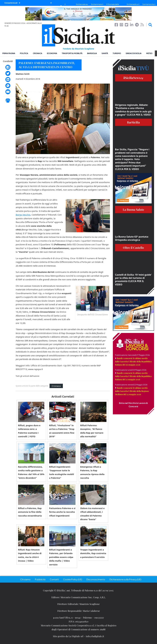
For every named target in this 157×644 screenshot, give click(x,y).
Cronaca (38, 53)
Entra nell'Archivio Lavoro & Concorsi (133, 405)
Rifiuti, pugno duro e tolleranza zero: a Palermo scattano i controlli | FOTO (29, 431)
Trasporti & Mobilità (72, 53)
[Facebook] (8, 67)
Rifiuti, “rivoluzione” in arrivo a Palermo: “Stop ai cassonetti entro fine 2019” (62, 431)
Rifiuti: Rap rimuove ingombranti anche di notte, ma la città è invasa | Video (30, 555)
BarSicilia (92, 53)
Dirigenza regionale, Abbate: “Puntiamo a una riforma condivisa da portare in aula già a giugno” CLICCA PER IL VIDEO (133, 110)
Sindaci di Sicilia (134, 53)
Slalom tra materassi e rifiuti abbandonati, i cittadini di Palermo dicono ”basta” (92, 514)
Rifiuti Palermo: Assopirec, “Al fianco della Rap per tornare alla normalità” (92, 431)
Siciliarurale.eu (82, 4)
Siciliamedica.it (133, 4)
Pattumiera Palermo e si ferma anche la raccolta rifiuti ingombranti (62, 512)
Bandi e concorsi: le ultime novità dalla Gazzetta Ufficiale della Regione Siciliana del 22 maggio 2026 (132, 391)
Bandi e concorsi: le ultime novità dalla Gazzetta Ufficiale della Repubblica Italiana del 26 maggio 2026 (133, 361)
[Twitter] (8, 73)
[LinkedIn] (8, 80)
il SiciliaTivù (69, 6)
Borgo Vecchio (23, 215)
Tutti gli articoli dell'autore (27, 376)
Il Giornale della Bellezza (113, 6)
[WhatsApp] (8, 86)
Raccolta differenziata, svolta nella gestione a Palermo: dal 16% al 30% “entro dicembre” (31, 472)
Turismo (117, 53)
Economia (52, 53)
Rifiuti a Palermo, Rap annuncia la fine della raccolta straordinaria (30, 512)
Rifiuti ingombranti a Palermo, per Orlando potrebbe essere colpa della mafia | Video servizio (61, 557)
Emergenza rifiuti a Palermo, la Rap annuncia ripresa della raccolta (92, 472)
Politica (24, 53)
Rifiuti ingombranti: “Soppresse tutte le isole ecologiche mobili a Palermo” (62, 472)
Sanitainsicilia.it (149, 4)
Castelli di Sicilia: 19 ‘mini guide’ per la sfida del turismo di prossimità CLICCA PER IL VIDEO (133, 280)
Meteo (149, 53)
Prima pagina (9, 53)
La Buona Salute (133, 209)
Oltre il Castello (133, 248)
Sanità (105, 53)
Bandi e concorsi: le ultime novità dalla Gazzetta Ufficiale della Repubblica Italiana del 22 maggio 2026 (133, 376)
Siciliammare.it (97, 4)
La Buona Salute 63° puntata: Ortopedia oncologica (132, 238)
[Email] (8, 92)
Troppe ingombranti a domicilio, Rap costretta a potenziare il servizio (93, 553)
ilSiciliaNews (133, 78)
